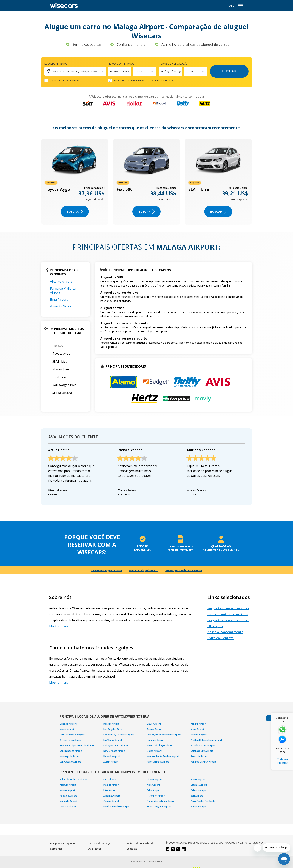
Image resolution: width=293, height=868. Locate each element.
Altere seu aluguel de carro (144, 570)
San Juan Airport (199, 806)
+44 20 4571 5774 (282, 750)
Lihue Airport (154, 724)
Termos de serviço (99, 843)
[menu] (240, 6)
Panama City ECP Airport (203, 762)
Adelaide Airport (68, 796)
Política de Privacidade (140, 843)
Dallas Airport (154, 751)
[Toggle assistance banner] (269, 718)
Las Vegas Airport (113, 740)
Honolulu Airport (156, 740)
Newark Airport (112, 756)
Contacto (132, 849)
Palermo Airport (199, 790)
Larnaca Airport (68, 806)
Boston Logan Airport (71, 740)
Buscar (229, 71)
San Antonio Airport (70, 762)
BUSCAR (75, 212)
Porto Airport (198, 779)
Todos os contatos (282, 761)
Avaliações (95, 849)
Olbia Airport (154, 790)
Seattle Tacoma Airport (203, 745)
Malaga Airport (111, 785)
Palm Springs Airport (158, 762)
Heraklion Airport (156, 796)
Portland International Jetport (206, 740)
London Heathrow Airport (117, 806)
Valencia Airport (61, 306)
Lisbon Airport (154, 779)
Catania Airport (199, 785)
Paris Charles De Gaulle (203, 801)
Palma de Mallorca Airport (73, 779)
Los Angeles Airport (114, 729)
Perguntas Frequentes (64, 843)
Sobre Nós (56, 849)
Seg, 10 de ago (173, 71)
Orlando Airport (68, 724)
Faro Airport (110, 779)
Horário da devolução (173, 64)
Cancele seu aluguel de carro (107, 570)
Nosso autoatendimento (225, 632)
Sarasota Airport (200, 756)
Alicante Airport (61, 281)
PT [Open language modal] (223, 6)
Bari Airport (197, 796)
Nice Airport (153, 785)
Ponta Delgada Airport (159, 806)
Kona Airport (197, 729)
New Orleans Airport (114, 751)
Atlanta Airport (199, 735)
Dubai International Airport (161, 801)
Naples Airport (67, 790)
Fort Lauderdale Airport (72, 735)
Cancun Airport (111, 801)
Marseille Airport (68, 801)
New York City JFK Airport (160, 745)
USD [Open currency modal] (232, 6)
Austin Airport (111, 762)
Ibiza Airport (59, 299)
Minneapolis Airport (70, 756)
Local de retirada (55, 64)
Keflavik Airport (68, 785)
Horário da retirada (121, 64)
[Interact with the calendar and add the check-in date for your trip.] (120, 71)
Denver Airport (111, 724)
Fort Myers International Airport (164, 735)
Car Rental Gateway (252, 843)
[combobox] (136, 71)
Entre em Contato (220, 638)
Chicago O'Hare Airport (116, 745)
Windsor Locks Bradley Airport (163, 756)
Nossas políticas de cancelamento (184, 570)
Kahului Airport (199, 724)
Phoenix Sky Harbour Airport (119, 735)
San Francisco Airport (71, 751)
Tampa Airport (155, 729)
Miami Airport (67, 729)
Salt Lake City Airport (202, 751)
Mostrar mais (59, 626)
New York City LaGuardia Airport (77, 745)
